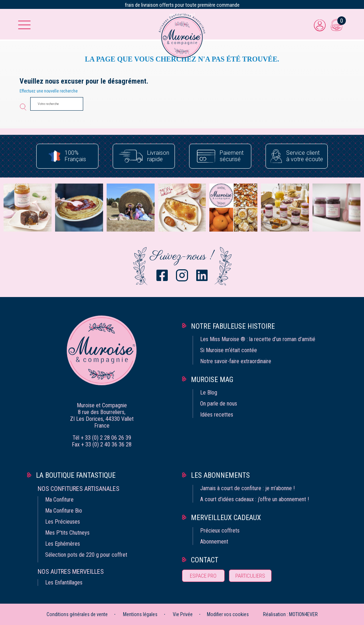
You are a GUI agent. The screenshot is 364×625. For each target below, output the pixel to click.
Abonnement (214, 542)
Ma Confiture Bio (64, 511)
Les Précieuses (63, 522)
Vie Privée (183, 614)
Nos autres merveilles (71, 571)
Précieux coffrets (220, 531)
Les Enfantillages (64, 582)
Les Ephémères (63, 544)
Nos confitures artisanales (79, 489)
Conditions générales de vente (77, 614)
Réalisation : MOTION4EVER (290, 614)
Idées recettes (217, 415)
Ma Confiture (59, 500)
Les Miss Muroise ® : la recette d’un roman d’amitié (258, 339)
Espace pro (203, 576)
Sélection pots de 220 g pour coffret (86, 555)
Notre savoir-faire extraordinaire (236, 361)
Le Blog (209, 393)
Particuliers (250, 576)
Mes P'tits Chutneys (67, 533)
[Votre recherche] (57, 104)
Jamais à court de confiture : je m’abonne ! (247, 488)
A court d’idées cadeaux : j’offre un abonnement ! (255, 499)
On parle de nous (219, 404)
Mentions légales (140, 614)
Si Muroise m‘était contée (229, 350)
